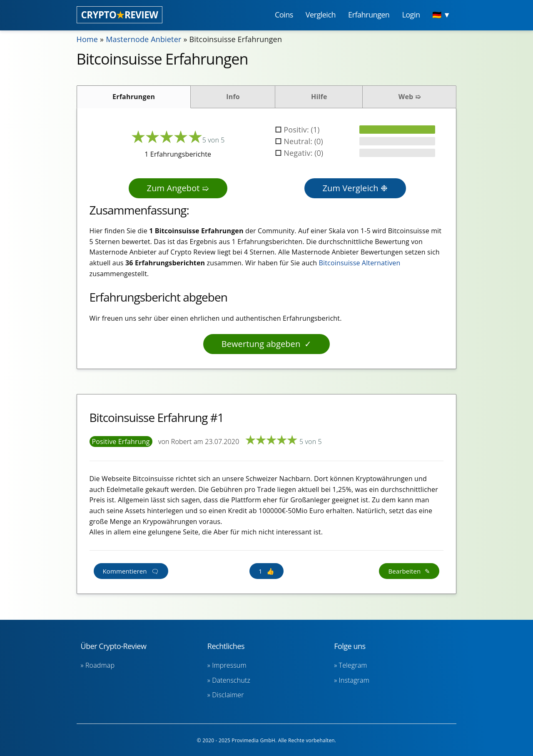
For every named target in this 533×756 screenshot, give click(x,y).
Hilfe (319, 97)
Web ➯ (410, 97)
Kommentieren (125, 571)
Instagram (354, 680)
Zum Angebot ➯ (178, 188)
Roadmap (100, 665)
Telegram (353, 665)
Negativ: (299, 153)
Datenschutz (231, 680)
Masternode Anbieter (143, 39)
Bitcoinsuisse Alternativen (360, 263)
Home (87, 39)
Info (233, 97)
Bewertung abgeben (261, 344)
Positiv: (297, 130)
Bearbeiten (404, 571)
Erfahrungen (134, 97)
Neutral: (299, 141)
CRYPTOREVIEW (120, 15)
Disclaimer (228, 695)
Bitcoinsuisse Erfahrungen (236, 39)
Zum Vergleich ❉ (355, 188)
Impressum (229, 665)
